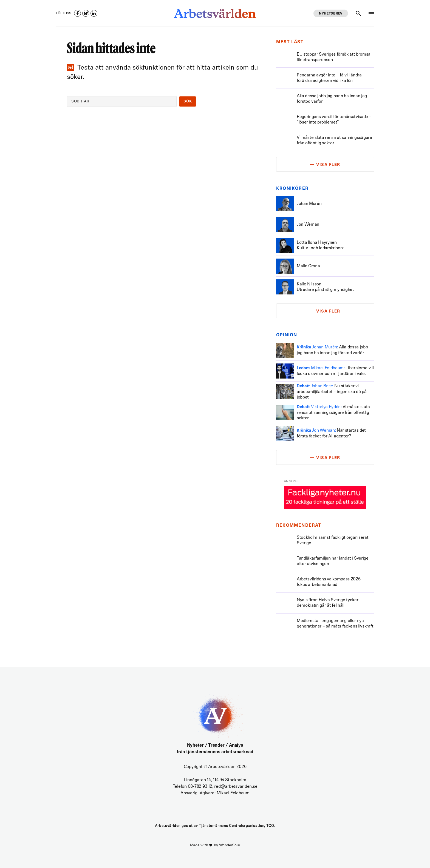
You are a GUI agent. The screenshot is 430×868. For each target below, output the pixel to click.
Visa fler (328, 165)
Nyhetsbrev (331, 14)
